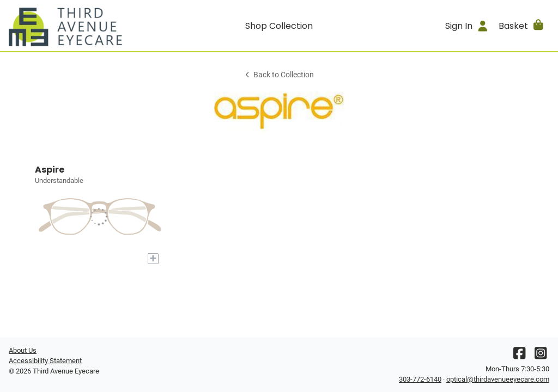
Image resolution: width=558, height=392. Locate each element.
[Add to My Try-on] (153, 259)
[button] (522, 26)
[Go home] (76, 26)
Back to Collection (279, 75)
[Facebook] (519, 356)
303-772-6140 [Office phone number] (420, 379)
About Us (23, 350)
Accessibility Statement (45, 361)
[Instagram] (541, 356)
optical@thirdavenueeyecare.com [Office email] (498, 379)
